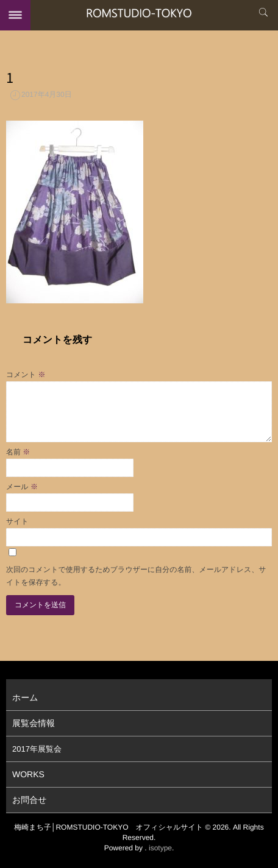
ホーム (25, 697)
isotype (160, 848)
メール (22, 487)
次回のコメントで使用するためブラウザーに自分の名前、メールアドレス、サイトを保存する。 (136, 576)
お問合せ (30, 800)
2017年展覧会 (37, 749)
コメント (26, 375)
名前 (18, 452)
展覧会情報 (34, 723)
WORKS (28, 774)
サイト (17, 521)
